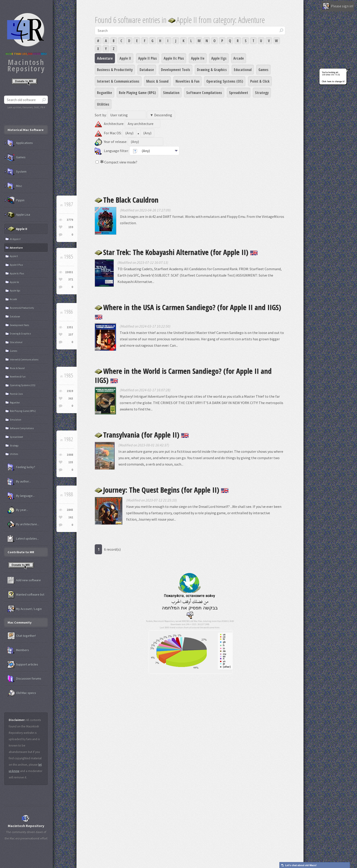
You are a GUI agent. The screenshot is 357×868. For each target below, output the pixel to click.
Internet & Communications (118, 81)
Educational (243, 70)
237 (71, 335)
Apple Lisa (19, 215)
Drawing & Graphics (212, 70)
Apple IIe (198, 58)
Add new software (24, 580)
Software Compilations (204, 93)
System (17, 172)
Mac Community (20, 622)
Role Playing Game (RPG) (137, 93)
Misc (15, 186)
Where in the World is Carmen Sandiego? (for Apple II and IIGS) (183, 375)
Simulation (171, 93)
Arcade (239, 58)
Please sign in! (338, 6)
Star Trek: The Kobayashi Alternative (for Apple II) (176, 252)
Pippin (16, 200)
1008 (70, 455)
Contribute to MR (21, 552)
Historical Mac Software (25, 130)
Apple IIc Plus (174, 58)
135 (71, 462)
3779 (70, 220)
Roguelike (105, 93)
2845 (70, 510)
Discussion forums (24, 679)
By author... (19, 481)
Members (18, 650)
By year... (18, 510)
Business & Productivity (115, 70)
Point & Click (260, 81)
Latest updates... (23, 539)
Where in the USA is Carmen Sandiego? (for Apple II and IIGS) (188, 311)
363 (71, 398)
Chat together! (22, 636)
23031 (69, 272)
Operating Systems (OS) (225, 81)
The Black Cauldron (127, 200)
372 (71, 279)
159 (71, 227)
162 (71, 517)
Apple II (125, 58)
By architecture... (23, 524)
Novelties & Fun (187, 81)
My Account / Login (25, 609)
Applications (20, 143)
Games (263, 70)
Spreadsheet (239, 93)
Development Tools (176, 70)
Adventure (105, 58)
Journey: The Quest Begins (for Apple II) (162, 490)
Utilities (103, 104)
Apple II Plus (148, 58)
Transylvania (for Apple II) (142, 435)
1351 (70, 327)
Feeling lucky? (21, 467)
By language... (21, 496)
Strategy (262, 93)
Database (147, 70)
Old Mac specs (22, 693)
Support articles (23, 664)
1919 (70, 391)
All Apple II (15, 239)
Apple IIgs (219, 58)
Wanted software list (26, 595)
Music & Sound (157, 81)
